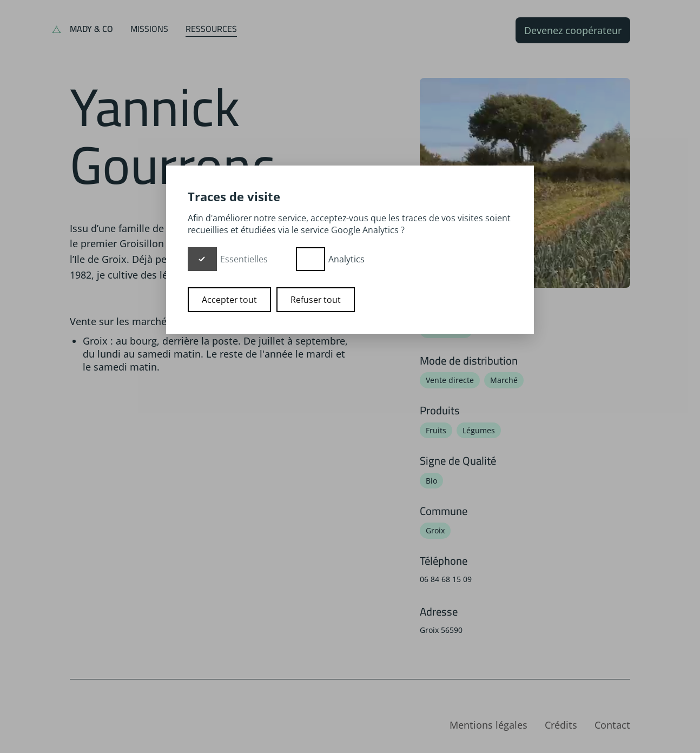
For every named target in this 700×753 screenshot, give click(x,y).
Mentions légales (488, 725)
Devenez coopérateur (573, 30)
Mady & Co (91, 29)
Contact (612, 725)
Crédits (561, 725)
